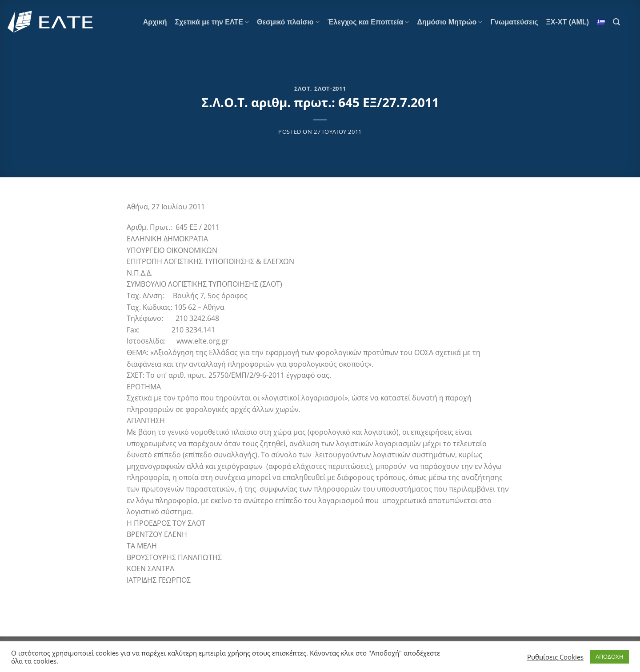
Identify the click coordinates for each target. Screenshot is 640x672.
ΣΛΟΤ (302, 88)
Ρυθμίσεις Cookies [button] (555, 657)
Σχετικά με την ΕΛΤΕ (212, 22)
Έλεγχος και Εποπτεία (368, 22)
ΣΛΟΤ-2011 (330, 88)
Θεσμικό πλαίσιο (288, 22)
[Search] (616, 22)
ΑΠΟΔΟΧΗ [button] (610, 656)
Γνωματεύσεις (514, 22)
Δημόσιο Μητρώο (450, 22)
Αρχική (155, 22)
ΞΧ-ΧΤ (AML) (568, 22)
